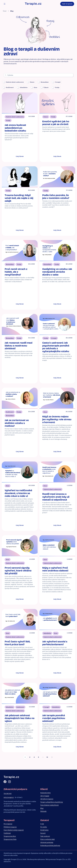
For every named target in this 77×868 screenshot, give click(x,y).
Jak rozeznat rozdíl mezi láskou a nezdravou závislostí (19, 347)
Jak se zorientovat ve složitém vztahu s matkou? (17, 424)
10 (48, 760)
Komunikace (43, 82)
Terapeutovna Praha (10, 839)
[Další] (53, 760)
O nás (42, 824)
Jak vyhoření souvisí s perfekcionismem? (55, 645)
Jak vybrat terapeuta (47, 799)
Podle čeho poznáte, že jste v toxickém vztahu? (56, 197)
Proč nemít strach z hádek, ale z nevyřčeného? (16, 272)
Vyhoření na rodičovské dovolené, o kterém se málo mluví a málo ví (18, 495)
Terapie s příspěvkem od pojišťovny (52, 802)
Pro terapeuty (8, 824)
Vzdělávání (7, 833)
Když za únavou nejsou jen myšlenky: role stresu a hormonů (57, 421)
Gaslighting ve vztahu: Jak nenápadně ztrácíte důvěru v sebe (57, 272)
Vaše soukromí (45, 836)
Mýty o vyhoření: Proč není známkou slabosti (55, 571)
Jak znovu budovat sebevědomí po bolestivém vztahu (15, 128)
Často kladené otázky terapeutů (14, 830)
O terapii (56, 82)
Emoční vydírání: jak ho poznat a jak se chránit (56, 123)
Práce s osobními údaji (47, 839)
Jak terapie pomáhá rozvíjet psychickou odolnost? (54, 721)
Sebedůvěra (22, 87)
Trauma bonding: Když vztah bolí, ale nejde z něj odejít (19, 198)
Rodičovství (8, 87)
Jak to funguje (45, 796)
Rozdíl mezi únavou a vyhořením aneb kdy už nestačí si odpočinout (56, 498)
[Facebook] (5, 782)
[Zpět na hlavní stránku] (33, 4)
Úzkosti (45, 87)
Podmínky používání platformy (50, 845)
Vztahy (56, 87)
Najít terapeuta (67, 4)
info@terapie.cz (9, 797)
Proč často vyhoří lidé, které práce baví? (17, 645)
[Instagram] (10, 782)
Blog (42, 808)
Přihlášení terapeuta (10, 827)
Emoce (31, 82)
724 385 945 (8, 793)
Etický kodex (44, 830)
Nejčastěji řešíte (45, 793)
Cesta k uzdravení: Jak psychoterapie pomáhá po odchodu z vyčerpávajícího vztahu (56, 348)
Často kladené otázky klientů (49, 805)
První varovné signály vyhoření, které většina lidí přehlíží (18, 573)
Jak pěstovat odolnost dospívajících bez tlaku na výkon (20, 721)
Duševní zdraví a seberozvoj (13, 82)
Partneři (43, 833)
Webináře (43, 811)
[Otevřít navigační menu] (5, 4)
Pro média (44, 827)
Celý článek (20, 157)
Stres (34, 87)
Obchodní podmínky (47, 842)
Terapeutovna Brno (10, 836)
